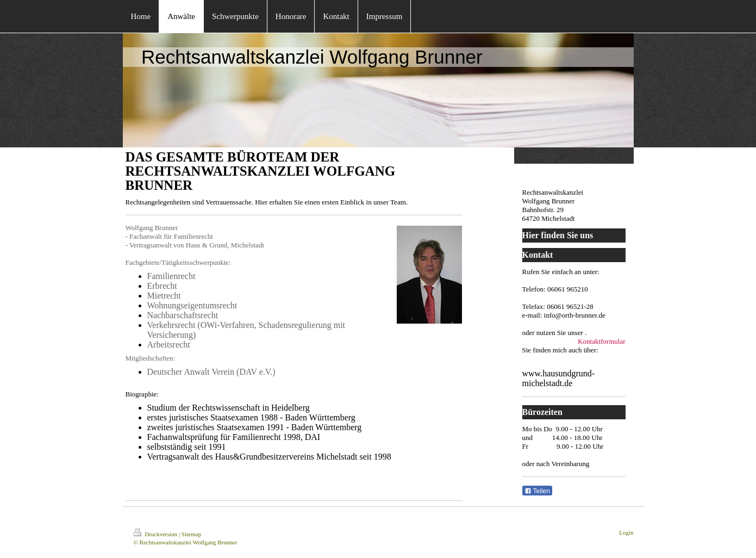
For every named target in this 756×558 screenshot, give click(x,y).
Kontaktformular (601, 341)
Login (626, 532)
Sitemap (191, 534)
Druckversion (156, 534)
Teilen (537, 491)
